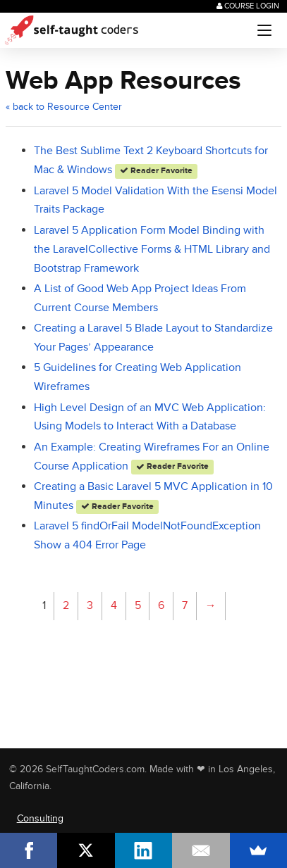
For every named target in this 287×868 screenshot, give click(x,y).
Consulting (40, 818)
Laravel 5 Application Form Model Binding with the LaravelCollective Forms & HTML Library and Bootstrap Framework (152, 249)
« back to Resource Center (64, 107)
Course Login (248, 6)
